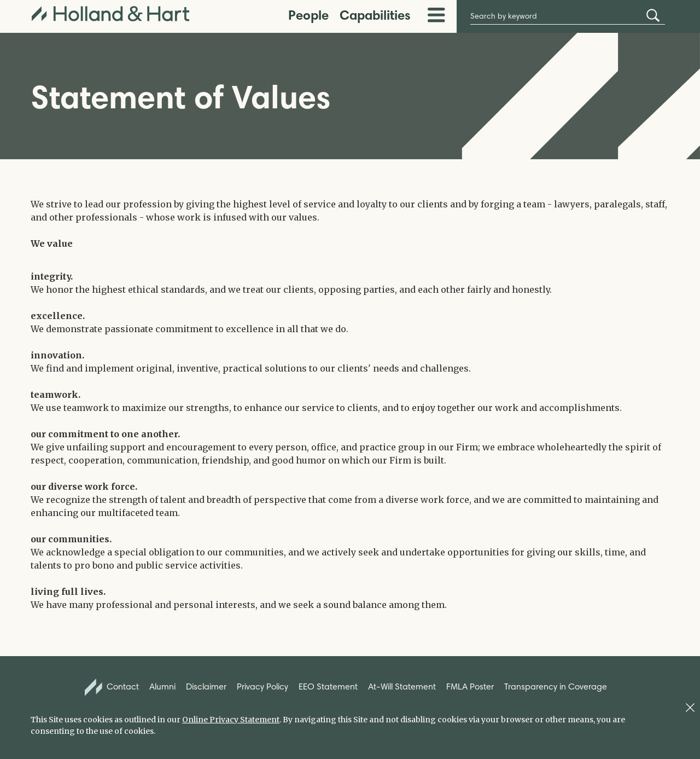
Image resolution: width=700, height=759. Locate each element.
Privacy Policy (262, 686)
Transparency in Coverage (556, 686)
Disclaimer (206, 686)
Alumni (162, 686)
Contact (112, 687)
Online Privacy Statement (231, 720)
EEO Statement (328, 686)
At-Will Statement (402, 686)
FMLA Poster (470, 686)
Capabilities (375, 15)
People (308, 15)
